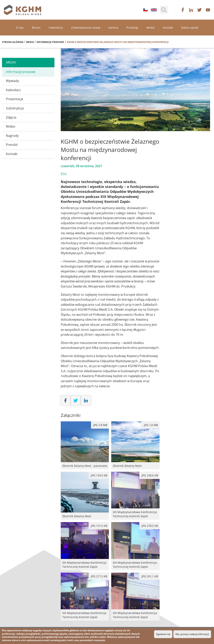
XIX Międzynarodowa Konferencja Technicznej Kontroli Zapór (135, 496)
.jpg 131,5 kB (99, 526)
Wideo (11, 126)
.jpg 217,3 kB (99, 576)
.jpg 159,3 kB (99, 475)
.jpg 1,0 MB (151, 425)
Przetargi (132, 28)
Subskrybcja (15, 108)
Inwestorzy (56, 28)
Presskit (12, 145)
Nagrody (12, 136)
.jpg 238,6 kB (149, 475)
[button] (164, 10)
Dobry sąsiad (190, 28)
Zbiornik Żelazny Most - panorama (85, 445)
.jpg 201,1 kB (149, 576)
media (11, 62)
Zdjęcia (11, 117)
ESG (64, 174)
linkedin (191, 10)
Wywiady (12, 81)
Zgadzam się (163, 634)
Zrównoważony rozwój (86, 28)
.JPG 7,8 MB (100, 425)
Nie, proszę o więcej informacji (192, 634)
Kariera (113, 28)
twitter (199, 10)
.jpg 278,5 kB (149, 526)
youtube (208, 10)
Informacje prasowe (50, 42)
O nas (20, 28)
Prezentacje (15, 99)
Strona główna (13, 42)
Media (151, 28)
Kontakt (168, 28)
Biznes (36, 28)
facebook (183, 10)
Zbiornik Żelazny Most (135, 445)
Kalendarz (13, 90)
